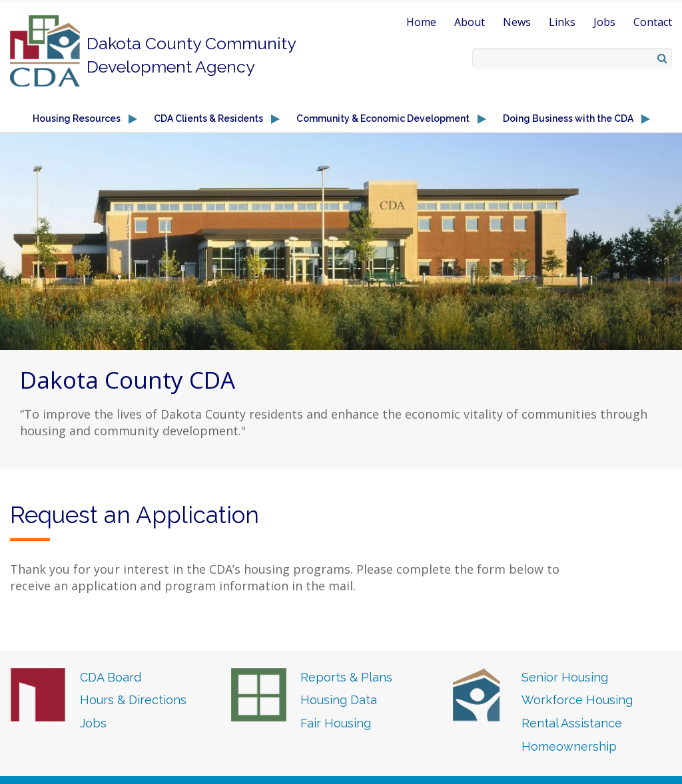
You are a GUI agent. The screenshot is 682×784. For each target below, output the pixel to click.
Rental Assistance (572, 723)
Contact (653, 22)
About (470, 22)
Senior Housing (565, 677)
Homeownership (569, 746)
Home (421, 22)
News (517, 22)
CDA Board (111, 677)
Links (562, 22)
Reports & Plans (346, 677)
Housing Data (339, 700)
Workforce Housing (577, 700)
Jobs (604, 22)
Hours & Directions (133, 700)
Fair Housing (336, 723)
